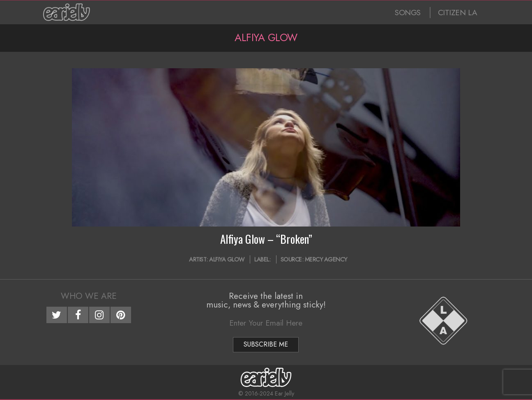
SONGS (408, 13)
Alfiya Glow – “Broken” (266, 239)
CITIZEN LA (458, 13)
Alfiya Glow (227, 259)
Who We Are (89, 296)
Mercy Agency (326, 259)
